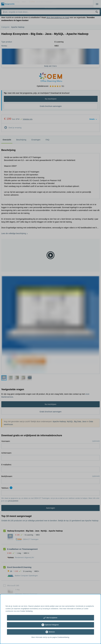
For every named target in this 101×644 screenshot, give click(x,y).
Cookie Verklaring (26, 611)
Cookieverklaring (63, 637)
